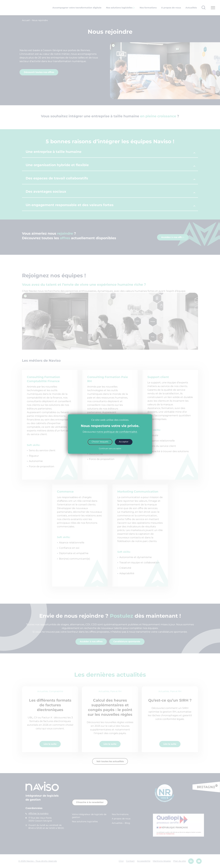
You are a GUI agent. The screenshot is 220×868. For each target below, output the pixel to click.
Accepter (124, 442)
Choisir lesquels (100, 442)
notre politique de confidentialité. (117, 432)
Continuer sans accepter (110, 449)
